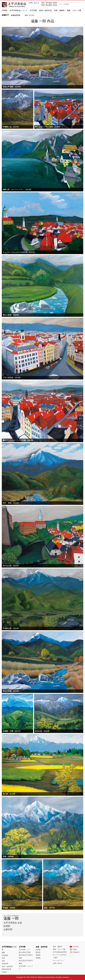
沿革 (3, 958)
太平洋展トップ (24, 950)
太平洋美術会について (18, 10)
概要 (3, 953)
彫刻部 (38, 952)
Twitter (73, 949)
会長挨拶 (5, 955)
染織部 (38, 958)
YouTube (74, 947)
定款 (3, 961)
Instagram (75, 952)
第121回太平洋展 (25, 952)
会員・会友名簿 (7, 966)
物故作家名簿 (6, 969)
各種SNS (5, 15)
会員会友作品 (15, 15)
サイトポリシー (58, 960)
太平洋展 (33, 10)
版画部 (38, 955)
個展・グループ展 (74, 10)
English (4, 972)
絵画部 (38, 950)
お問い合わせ (34, 3)
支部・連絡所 (59, 10)
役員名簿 (5, 964)
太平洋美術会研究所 (60, 952)
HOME (5, 10)
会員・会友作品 (45, 10)
